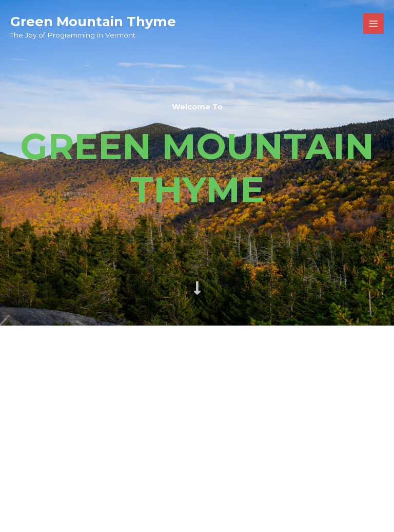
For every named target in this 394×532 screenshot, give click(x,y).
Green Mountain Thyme (93, 21)
